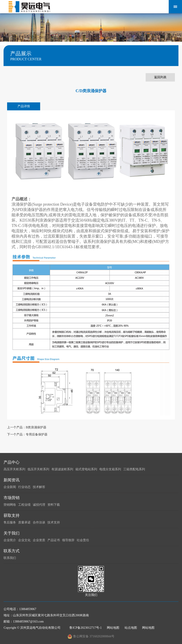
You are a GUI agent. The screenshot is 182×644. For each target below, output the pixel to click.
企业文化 (24, 540)
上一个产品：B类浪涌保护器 (27, 427)
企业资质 (39, 540)
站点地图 (131, 628)
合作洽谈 (39, 522)
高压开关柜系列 (14, 469)
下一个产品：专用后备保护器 (27, 434)
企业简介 (10, 540)
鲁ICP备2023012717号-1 (85, 628)
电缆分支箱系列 (110, 469)
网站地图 (113, 628)
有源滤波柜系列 (62, 469)
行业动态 (24, 487)
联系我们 (10, 558)
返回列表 (160, 77)
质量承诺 (24, 522)
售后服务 (10, 522)
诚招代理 (39, 505)
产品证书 (54, 540)
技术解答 (39, 487)
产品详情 (24, 106)
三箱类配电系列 (134, 469)
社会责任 (83, 540)
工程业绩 (24, 505)
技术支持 (54, 522)
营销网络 (10, 505)
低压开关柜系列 (38, 469)
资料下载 (54, 505)
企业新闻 (10, 487)
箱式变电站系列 (86, 469)
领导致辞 (68, 540)
